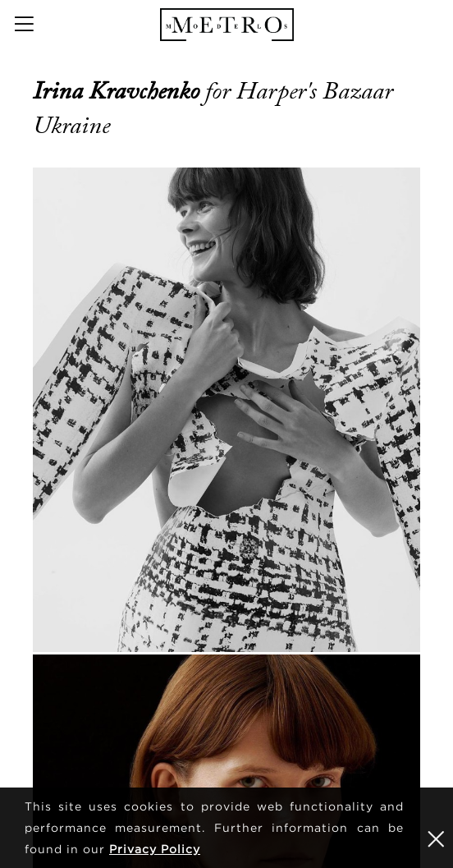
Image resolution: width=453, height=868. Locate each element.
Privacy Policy (155, 849)
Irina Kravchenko (119, 91)
